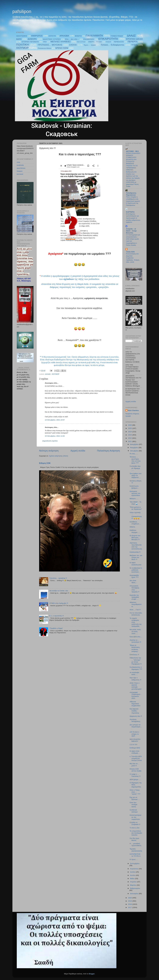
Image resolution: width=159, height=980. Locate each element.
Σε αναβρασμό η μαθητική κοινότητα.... (136, 570)
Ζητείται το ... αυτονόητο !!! (135, 641)
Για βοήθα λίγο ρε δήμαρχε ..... (135, 468)
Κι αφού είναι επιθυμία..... (135, 752)
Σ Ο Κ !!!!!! (134, 745)
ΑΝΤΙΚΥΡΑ (52, 36)
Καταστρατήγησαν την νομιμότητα (136, 817)
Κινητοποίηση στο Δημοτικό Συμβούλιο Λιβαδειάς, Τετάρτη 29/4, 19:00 (133, 258)
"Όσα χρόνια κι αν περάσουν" (136, 508)
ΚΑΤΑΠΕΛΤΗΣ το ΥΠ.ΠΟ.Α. (135, 855)
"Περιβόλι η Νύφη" (56, 628)
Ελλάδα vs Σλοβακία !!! (135, 823)
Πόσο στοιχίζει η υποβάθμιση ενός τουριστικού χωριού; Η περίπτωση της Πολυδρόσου (133, 201)
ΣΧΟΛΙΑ (73, 45)
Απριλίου (134, 882)
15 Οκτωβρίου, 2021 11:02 (55, 436)
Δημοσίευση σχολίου (50, 441)
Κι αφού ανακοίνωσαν (136, 564)
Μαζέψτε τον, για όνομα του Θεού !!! (136, 557)
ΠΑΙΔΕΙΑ (108, 42)
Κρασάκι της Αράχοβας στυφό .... (134, 597)
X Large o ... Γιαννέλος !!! (135, 775)
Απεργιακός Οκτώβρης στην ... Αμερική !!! (135, 589)
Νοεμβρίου (134, 448)
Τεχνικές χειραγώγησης (136, 850)
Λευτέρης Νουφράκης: (135, 720)
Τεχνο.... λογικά (90, 45)
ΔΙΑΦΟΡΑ (32, 39)
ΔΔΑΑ (19, 39)
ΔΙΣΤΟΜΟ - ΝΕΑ (132, 151)
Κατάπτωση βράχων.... (134, 487)
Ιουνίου (133, 875)
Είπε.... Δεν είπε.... (72, 39)
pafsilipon (22, 11)
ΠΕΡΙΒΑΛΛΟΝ (119, 42)
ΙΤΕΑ (45, 42)
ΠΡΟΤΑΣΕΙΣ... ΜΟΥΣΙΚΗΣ (50, 45)
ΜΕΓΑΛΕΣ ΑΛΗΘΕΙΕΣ (61, 42)
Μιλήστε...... (134, 499)
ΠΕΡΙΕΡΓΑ (133, 42)
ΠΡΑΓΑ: (133, 527)
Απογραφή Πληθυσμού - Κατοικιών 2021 (135, 695)
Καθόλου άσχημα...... (135, 531)
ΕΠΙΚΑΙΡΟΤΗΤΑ (108, 39)
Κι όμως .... (134, 859)
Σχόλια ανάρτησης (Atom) (59, 456)
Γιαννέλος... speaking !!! (58, 578)
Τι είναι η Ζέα (135, 828)
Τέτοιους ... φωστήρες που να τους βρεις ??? (135, 460)
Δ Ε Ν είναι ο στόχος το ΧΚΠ (134, 734)
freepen (20, 171)
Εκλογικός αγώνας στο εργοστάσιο (135, 493)
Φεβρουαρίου (135, 888)
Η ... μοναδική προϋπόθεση (135, 845)
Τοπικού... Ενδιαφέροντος (113, 45)
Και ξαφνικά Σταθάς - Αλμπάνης (134, 711)
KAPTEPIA (130, 212)
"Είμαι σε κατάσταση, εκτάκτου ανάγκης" (135, 648)
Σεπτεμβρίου (135, 864)
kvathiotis (20, 165)
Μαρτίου (133, 885)
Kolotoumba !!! (135, 552)
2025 (130, 428)
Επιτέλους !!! (134, 655)
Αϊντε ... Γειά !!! (135, 610)
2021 (130, 441)
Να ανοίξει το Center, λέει (59, 591)
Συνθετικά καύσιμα (134, 811)
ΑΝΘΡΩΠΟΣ (37, 36)
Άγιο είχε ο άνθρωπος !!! (135, 679)
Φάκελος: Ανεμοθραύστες (136, 604)
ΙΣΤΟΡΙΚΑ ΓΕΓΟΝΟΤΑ (30, 42)
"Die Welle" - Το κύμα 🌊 (135, 503)
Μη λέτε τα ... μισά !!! (135, 765)
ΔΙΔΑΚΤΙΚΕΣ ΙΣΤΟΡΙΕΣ (52, 39)
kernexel (20, 174)
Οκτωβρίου (134, 451)
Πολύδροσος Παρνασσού (131, 194)
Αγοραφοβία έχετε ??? (134, 576)
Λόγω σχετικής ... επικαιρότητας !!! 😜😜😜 (136, 516)
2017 (130, 907)
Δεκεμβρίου (135, 444)
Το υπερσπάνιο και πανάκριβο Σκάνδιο (136, 833)
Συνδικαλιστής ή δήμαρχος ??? (136, 668)
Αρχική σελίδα (78, 451)
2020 (130, 898)
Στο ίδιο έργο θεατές (134, 839)
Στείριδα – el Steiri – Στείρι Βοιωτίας (131, 231)
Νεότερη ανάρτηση (49, 451)
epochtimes (21, 168)
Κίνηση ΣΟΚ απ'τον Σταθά (136, 770)
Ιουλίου (133, 872)
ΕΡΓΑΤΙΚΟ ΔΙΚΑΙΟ (134, 39)
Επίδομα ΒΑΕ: (135, 748)
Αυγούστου (134, 869)
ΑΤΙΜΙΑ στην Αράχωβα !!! (59, 603)
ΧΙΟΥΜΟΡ (22, 48)
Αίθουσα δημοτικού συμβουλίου (135, 704)
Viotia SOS (130, 252)
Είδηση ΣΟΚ (45, 463)
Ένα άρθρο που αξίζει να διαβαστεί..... (136, 475)
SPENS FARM (62, 48)
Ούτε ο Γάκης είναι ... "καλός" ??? (135, 792)
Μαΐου (133, 879)
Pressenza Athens (45, 48)
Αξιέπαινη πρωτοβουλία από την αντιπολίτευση (136, 546)
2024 (130, 432)
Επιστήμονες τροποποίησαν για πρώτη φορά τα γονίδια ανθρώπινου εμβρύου (133, 218)
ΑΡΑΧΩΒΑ (64, 36)
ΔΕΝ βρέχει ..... (135, 779)
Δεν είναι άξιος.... (133, 581)
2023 (130, 435)
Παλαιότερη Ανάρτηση (108, 451)
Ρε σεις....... (134, 454)
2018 (130, 904)
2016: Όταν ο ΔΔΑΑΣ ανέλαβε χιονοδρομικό (136, 686)
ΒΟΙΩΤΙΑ (78, 36)
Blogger (92, 974)
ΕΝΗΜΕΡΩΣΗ (89, 39)
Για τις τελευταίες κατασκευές (136, 614)
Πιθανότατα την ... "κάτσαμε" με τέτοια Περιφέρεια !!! (136, 661)
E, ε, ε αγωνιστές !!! (57, 616)
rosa (18, 162)
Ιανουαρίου (134, 894)
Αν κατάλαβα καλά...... (134, 673)
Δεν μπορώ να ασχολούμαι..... (136, 727)
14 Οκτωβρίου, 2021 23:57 (55, 420)
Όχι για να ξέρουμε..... (135, 798)
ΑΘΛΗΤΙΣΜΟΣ (22, 36)
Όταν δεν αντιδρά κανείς (133, 805)
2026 (130, 425)
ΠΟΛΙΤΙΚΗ (22, 45)
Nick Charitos (133, 410)
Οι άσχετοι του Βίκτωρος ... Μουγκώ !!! (135, 538)
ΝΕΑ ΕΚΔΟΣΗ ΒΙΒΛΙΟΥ (135, 740)
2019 (130, 901)
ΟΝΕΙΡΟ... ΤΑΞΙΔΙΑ (95, 42)
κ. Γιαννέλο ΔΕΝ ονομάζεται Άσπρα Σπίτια (136, 758)
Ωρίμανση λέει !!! (136, 716)
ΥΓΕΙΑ (134, 45)
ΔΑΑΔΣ (131, 36)
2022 (130, 438)
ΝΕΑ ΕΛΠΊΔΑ (81, 42)
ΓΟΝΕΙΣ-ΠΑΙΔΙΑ (117, 36)
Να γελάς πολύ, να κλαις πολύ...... (135, 632)
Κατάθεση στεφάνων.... (135, 523)
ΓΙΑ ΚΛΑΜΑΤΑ (94, 36)
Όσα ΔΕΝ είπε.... (136, 637)
